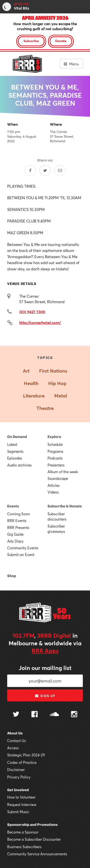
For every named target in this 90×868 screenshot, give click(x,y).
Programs (55, 451)
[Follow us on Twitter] (16, 715)
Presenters (56, 465)
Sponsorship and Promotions (32, 825)
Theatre (45, 408)
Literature (34, 396)
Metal (61, 396)
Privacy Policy (19, 777)
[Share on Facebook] (30, 170)
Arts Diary (15, 541)
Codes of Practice (22, 762)
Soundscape (58, 478)
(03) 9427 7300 (32, 312)
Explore (54, 437)
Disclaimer (16, 770)
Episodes (15, 458)
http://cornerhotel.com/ (40, 322)
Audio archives (19, 465)
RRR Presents (18, 528)
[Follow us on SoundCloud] (54, 715)
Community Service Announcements (37, 854)
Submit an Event (21, 555)
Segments (15, 451)
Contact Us (17, 741)
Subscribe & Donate (65, 506)
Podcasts (55, 458)
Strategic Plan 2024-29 (26, 755)
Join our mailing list (45, 668)
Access (13, 748)
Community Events (23, 548)
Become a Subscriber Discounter (34, 839)
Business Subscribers (24, 847)
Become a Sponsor (23, 832)
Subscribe (31, 41)
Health (31, 383)
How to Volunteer (21, 797)
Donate (61, 41)
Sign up (45, 696)
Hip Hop (57, 383)
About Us (15, 733)
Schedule (55, 444)
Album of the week (63, 472)
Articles (54, 485)
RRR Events (17, 521)
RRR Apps (45, 651)
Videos (53, 492)
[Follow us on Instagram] (74, 715)
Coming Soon (19, 514)
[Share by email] (60, 170)
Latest (12, 444)
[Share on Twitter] (45, 170)
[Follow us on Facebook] (35, 715)
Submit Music (18, 812)
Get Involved (18, 790)
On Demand (17, 437)
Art (26, 371)
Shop (12, 576)
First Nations (53, 371)
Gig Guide (15, 534)
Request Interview (22, 805)
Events (13, 506)
